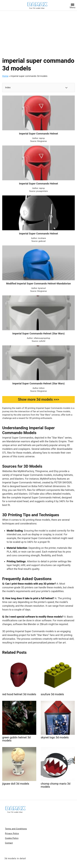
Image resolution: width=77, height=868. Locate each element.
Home (5, 76)
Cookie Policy (12, 838)
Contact (9, 843)
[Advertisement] (38, 32)
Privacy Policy (12, 833)
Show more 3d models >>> (39, 399)
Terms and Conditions (16, 829)
